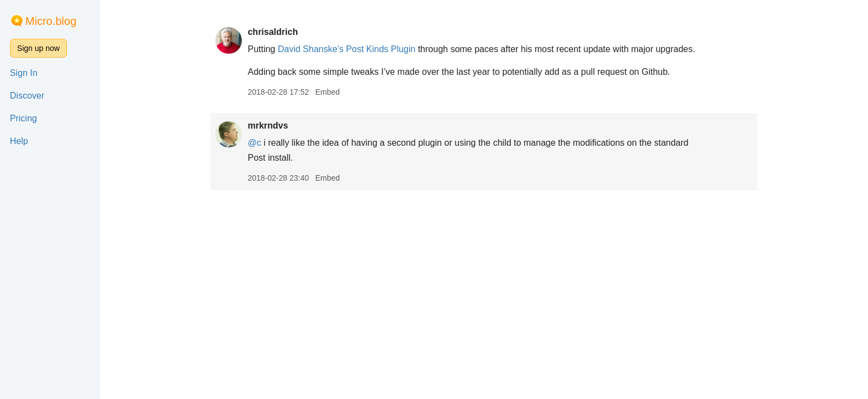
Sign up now (38, 48)
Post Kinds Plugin (381, 49)
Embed (327, 92)
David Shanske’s (311, 49)
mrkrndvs (268, 126)
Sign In (24, 73)
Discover (27, 96)
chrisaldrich (273, 32)
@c (254, 143)
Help (19, 141)
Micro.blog (51, 21)
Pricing (24, 118)
